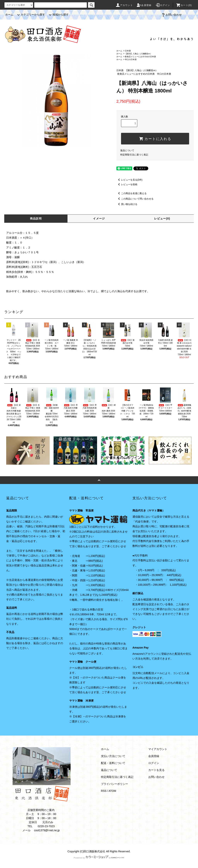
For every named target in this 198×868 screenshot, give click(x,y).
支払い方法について (113, 756)
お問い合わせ (171, 15)
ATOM (112, 791)
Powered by (99, 858)
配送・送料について (113, 763)
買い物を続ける (127, 204)
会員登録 (144, 5)
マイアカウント (158, 749)
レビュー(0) (162, 218)
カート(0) (184, 5)
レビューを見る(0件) (129, 180)
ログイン (163, 5)
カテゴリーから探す (31, 15)
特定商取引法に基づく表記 (134, 155)
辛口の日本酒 (131, 59)
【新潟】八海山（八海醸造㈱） (138, 54)
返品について (127, 150)
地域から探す (58, 15)
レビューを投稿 (127, 184)
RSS (104, 791)
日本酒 (128, 51)
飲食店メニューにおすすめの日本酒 (140, 57)
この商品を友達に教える (131, 193)
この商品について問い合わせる (135, 199)
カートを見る (156, 770)
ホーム (9, 15)
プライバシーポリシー (114, 784)
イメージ (99, 218)
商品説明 (36, 218)
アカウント (124, 5)
